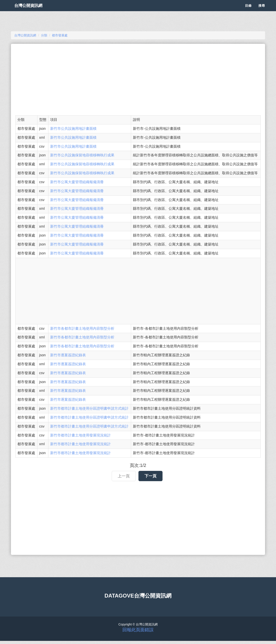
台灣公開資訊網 (33, 11)
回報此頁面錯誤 (138, 630)
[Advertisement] (138, 80)
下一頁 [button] (150, 476)
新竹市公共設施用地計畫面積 (73, 129)
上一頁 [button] (124, 476)
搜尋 (262, 11)
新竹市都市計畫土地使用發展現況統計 (80, 435)
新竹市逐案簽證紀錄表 (68, 355)
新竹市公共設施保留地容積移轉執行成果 (82, 155)
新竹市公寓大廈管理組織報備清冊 (77, 182)
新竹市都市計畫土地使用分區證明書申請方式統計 (89, 408)
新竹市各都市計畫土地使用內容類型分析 (82, 328)
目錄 (248, 11)
